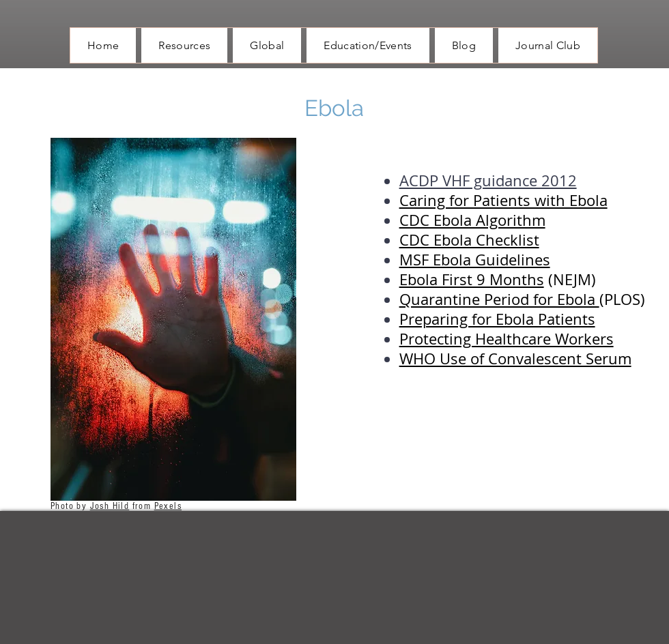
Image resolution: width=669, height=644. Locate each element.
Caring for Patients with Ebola (503, 200)
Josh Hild (110, 506)
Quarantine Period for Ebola (499, 299)
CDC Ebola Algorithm (472, 220)
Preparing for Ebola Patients (497, 319)
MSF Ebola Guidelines (475, 260)
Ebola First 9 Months (472, 279)
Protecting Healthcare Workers (507, 339)
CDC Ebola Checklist (469, 240)
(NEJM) (570, 279)
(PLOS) (622, 299)
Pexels (168, 506)
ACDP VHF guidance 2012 (488, 180)
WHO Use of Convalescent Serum (515, 358)
